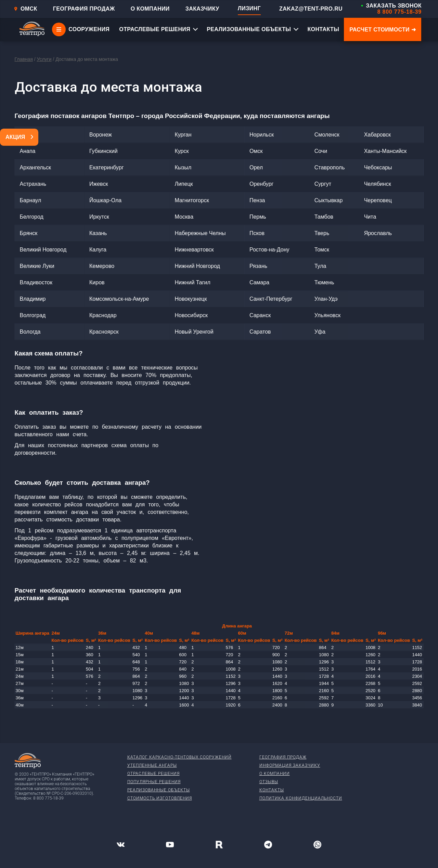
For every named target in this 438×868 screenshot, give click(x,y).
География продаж (283, 757)
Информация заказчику (290, 765)
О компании (275, 774)
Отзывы (269, 782)
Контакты (272, 790)
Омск (25, 9)
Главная (24, 59)
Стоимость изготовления (160, 798)
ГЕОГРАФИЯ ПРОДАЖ (84, 9)
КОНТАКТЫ (323, 29)
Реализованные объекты (159, 790)
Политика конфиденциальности (301, 798)
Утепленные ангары (152, 765)
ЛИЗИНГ (249, 8)
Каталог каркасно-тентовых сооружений (179, 757)
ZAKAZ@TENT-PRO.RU (311, 9)
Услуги (44, 59)
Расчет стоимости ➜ (383, 30)
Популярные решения (154, 782)
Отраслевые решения (153, 774)
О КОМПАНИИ (150, 9)
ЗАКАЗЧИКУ (202, 9)
